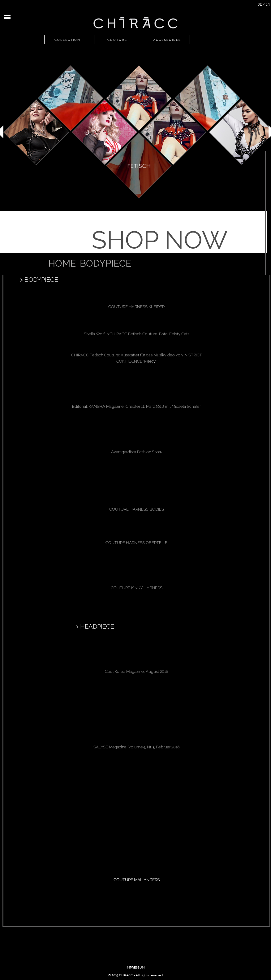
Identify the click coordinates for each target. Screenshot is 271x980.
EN (268, 5)
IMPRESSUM (136, 967)
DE (260, 5)
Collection (67, 40)
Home (62, 263)
